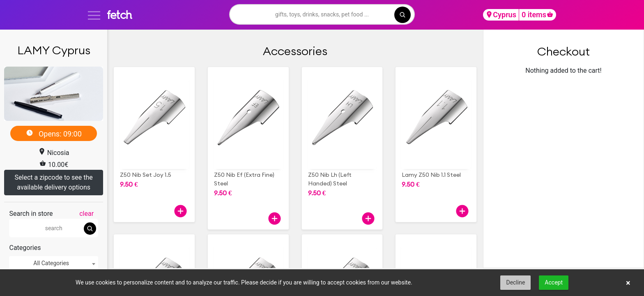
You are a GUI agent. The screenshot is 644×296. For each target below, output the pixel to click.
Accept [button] (554, 282)
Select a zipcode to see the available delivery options (54, 182)
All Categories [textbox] (51, 263)
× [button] (628, 283)
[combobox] (53, 263)
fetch (119, 15)
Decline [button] (515, 282)
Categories (25, 248)
